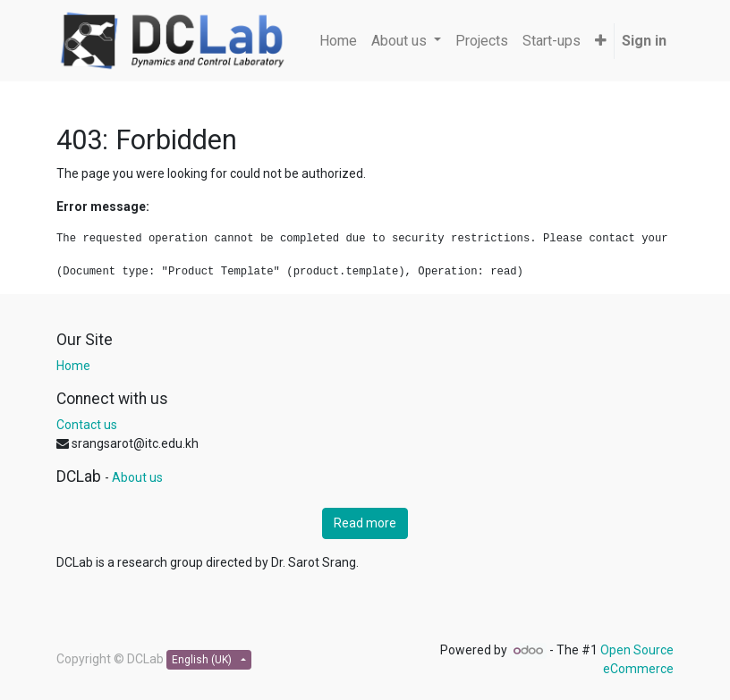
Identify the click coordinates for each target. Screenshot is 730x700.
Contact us (87, 425)
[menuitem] (338, 41)
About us (137, 477)
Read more (365, 523)
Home (73, 366)
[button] (601, 41)
